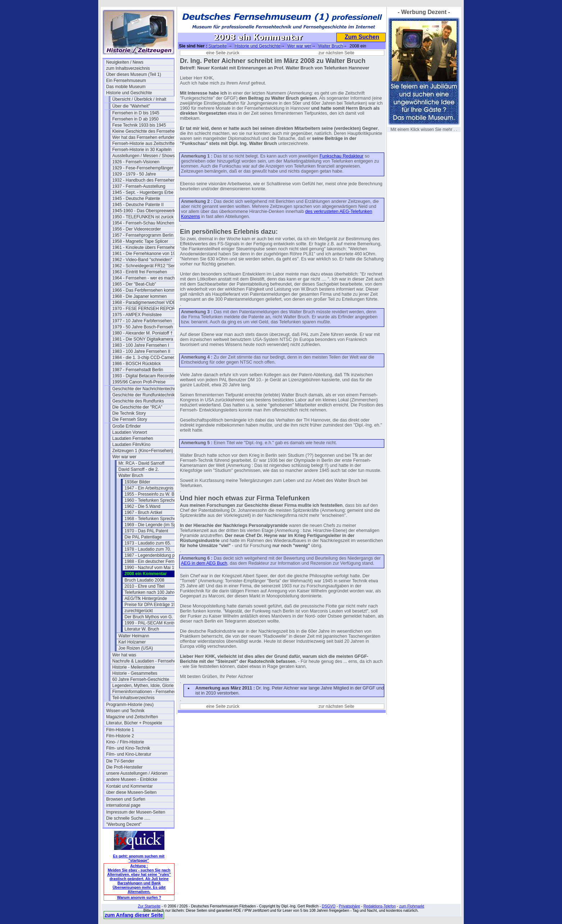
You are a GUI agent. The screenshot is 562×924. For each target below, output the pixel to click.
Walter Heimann (134, 636)
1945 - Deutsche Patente (136, 199)
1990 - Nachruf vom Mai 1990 (153, 568)
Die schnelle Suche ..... (128, 818)
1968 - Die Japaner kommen (139, 296)
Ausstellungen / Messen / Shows (143, 156)
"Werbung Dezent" (124, 824)
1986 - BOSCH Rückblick (137, 364)
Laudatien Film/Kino (131, 445)
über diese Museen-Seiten (131, 792)
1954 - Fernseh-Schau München (143, 223)
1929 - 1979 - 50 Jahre (134, 174)
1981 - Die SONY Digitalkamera (143, 339)
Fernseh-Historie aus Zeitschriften (145, 144)
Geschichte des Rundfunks (138, 401)
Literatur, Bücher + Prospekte (134, 723)
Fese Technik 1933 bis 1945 (139, 125)
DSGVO (329, 906)
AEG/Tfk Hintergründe (146, 598)
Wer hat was (124, 655)
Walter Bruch (131, 475)
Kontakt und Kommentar (129, 786)
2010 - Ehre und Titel (144, 586)
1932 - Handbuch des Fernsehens (145, 180)
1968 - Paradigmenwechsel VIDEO (146, 302)
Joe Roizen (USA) (136, 648)
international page (123, 805)
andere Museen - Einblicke (132, 779)
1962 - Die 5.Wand (142, 506)
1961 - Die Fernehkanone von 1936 (146, 254)
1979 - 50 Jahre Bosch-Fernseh (143, 327)
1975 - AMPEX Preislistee (137, 315)
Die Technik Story (129, 413)
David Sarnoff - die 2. (139, 469)
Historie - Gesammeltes (135, 673)
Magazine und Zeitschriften (132, 717)
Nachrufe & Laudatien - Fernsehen (145, 661)
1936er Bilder (137, 482)
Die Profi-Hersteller (124, 767)
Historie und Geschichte (129, 93)
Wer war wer (124, 457)
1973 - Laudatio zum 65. (148, 543)
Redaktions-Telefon (380, 906)
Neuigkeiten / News (125, 62)
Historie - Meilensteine (134, 667)
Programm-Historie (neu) (130, 705)
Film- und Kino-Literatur (129, 754)
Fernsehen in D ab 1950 (135, 119)
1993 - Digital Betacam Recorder (144, 376)
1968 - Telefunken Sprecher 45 (154, 519)
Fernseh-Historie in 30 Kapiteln (142, 150)
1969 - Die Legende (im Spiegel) (156, 525)
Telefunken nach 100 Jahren (152, 592)
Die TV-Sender (120, 761)
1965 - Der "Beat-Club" (134, 284)
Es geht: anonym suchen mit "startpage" (139, 858)
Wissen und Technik (125, 711)
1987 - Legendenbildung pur (151, 555)
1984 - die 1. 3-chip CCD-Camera (144, 358)
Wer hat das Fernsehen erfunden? (145, 137)
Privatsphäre (350, 906)
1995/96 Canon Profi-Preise (139, 382)
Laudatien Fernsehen (133, 438)
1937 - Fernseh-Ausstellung (139, 186)
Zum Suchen (362, 37)
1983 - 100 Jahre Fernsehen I (141, 345)
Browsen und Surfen (126, 799)
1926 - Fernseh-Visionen (136, 162)
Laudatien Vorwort (130, 432)
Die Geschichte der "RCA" (137, 407)
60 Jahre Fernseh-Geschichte (141, 679)
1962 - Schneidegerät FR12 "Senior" (146, 266)
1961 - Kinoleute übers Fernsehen (145, 247)
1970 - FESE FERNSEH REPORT (145, 309)
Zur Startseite (149, 906)
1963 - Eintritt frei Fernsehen (140, 272)
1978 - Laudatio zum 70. (148, 549)
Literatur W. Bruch (142, 629)
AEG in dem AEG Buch (204, 563)
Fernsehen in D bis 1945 (136, 113)
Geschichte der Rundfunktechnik (143, 395)
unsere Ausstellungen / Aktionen (137, 773)
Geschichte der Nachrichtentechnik (146, 389)
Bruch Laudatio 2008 (144, 580)
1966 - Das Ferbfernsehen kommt (144, 290)
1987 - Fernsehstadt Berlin (138, 370)
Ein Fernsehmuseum (126, 81)
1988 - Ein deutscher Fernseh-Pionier (158, 561)
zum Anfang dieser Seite (134, 915)
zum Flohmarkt (411, 906)
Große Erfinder (126, 426)
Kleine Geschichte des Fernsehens (146, 131)
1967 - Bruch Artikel (143, 513)
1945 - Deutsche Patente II (138, 205)
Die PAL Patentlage (143, 537)
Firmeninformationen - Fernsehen (144, 692)
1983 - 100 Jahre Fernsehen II (141, 351)
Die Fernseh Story (130, 419)
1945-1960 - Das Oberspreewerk (144, 211)
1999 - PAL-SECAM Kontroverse (156, 623)
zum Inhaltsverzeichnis (128, 68)
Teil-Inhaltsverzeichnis (133, 698)
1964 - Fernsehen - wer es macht (144, 278)
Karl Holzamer (132, 642)
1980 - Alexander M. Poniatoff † (142, 333)
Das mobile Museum (126, 87)
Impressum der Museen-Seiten (136, 812)
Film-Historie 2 (120, 736)
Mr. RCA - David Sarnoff (141, 463)
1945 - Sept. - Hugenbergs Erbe (143, 192)
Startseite (217, 46)
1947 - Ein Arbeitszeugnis (149, 488)
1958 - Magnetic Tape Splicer (140, 241)
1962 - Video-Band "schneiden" (142, 260)
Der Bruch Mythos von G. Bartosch (158, 617)
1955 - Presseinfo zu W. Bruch (154, 494)
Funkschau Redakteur (341, 156)
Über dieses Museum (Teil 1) (134, 74)
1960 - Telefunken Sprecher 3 (153, 500)
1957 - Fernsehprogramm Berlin (143, 235)
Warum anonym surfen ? (139, 897)
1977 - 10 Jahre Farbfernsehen (142, 321)
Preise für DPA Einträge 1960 (153, 605)
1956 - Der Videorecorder (137, 229)
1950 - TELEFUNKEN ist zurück (143, 217)
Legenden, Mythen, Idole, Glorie (143, 686)
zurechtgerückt (139, 611)
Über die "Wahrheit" (131, 106)
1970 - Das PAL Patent (146, 531)
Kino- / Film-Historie (125, 742)
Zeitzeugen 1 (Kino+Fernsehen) (143, 451)
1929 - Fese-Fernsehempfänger (143, 168)
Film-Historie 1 (120, 730)
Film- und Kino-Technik (128, 748)
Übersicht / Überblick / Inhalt (139, 99)
